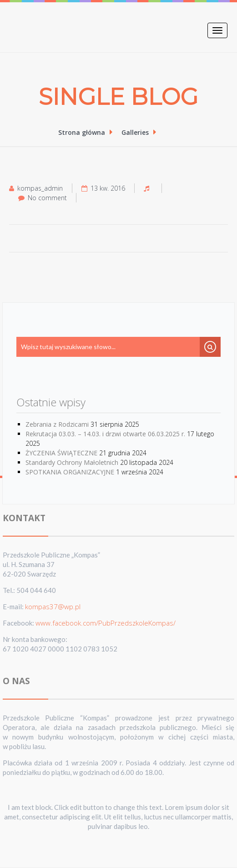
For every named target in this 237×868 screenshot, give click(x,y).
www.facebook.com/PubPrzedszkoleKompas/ (106, 623)
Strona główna (83, 132)
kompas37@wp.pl (53, 607)
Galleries (136, 132)
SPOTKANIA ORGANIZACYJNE (70, 472)
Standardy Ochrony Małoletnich (72, 462)
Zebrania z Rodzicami (57, 424)
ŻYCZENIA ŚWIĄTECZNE (61, 453)
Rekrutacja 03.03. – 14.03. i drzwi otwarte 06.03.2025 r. (105, 434)
